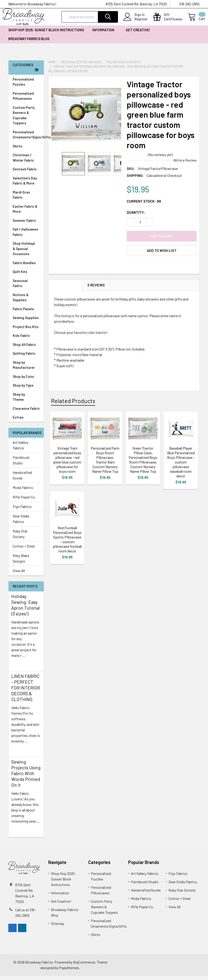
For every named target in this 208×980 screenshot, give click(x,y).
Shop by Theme (26, 401)
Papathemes (69, 972)
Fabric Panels (26, 313)
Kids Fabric (26, 340)
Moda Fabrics (23, 492)
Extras (26, 421)
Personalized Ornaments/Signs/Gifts (28, 139)
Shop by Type (26, 390)
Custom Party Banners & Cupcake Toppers (26, 119)
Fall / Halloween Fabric (25, 236)
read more (19, 668)
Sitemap (58, 928)
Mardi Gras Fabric (21, 199)
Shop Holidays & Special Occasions (26, 253)
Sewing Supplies (26, 322)
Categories (23, 69)
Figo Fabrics (22, 511)
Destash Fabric (25, 173)
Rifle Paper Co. (24, 501)
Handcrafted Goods (22, 479)
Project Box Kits (26, 331)
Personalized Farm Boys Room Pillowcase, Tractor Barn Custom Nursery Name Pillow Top (105, 464)
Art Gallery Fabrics (20, 449)
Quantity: (136, 216)
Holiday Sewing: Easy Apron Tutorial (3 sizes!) (26, 609)
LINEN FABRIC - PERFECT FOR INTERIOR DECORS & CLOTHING (26, 692)
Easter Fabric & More (25, 213)
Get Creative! (140, 34)
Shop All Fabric (26, 349)
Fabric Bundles (24, 267)
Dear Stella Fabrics (21, 523)
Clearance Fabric (26, 413)
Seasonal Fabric (26, 287)
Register (135, 22)
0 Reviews (96, 289)
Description (65, 289)
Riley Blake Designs (21, 562)
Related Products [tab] (73, 405)
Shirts (26, 150)
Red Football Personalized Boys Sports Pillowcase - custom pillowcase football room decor (67, 543)
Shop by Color (26, 381)
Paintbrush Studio (21, 464)
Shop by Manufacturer (26, 369)
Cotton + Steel (24, 550)
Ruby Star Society (20, 538)
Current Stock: (144, 205)
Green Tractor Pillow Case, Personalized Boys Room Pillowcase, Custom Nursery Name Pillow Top (143, 464)
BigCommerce (84, 966)
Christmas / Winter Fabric (23, 162)
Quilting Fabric (24, 357)
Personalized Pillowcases (26, 100)
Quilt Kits (20, 276)
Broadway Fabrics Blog (29, 43)
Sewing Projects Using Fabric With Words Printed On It (26, 777)
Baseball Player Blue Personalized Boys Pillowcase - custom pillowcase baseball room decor (181, 466)
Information (105, 34)
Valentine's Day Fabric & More (25, 185)
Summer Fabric (24, 225)
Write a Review (185, 164)
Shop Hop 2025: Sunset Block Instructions (46, 34)
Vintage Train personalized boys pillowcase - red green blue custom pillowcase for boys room (67, 464)
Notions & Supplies (26, 302)
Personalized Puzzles (23, 86)
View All (19, 575)
